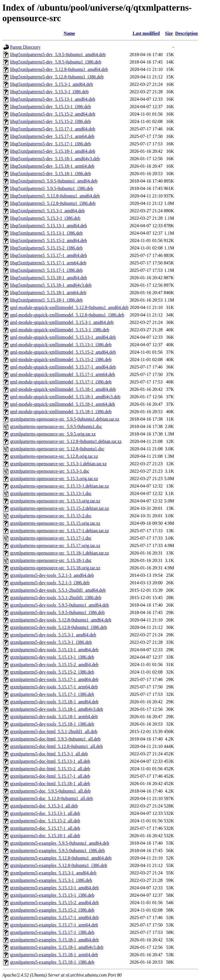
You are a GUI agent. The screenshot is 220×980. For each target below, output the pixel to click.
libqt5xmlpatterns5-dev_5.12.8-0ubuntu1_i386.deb (57, 77)
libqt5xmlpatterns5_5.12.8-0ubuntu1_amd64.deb (55, 196)
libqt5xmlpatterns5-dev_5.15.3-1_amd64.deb (51, 84)
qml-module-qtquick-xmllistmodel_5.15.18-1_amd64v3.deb (65, 397)
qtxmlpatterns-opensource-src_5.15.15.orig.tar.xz (55, 523)
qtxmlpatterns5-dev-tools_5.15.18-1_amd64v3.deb (57, 709)
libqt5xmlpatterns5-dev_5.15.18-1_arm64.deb (52, 166)
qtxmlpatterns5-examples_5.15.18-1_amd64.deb (54, 940)
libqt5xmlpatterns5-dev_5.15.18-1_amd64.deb (53, 151)
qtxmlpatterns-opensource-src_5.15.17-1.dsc (51, 538)
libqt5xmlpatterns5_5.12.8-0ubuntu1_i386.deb (53, 203)
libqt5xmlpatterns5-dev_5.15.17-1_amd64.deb (53, 129)
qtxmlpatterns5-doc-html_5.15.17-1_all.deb (50, 776)
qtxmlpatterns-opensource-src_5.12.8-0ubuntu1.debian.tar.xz (66, 441)
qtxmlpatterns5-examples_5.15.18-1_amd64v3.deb (57, 947)
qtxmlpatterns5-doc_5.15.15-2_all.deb (45, 821)
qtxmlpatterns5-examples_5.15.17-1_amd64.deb (54, 917)
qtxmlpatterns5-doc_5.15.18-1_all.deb (45, 836)
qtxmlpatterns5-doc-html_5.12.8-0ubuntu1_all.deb (56, 746)
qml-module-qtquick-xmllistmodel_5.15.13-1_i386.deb (61, 345)
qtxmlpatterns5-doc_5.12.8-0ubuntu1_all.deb (51, 798)
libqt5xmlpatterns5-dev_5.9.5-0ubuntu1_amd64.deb (58, 55)
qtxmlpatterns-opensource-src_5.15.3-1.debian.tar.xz (58, 464)
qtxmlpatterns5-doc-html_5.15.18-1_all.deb (50, 784)
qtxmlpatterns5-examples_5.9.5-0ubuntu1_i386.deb (57, 851)
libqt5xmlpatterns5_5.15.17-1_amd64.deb (49, 255)
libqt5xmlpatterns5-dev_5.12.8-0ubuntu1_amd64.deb (59, 69)
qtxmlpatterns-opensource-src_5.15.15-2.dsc (51, 516)
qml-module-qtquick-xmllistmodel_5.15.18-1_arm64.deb (63, 404)
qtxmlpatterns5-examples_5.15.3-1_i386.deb (51, 880)
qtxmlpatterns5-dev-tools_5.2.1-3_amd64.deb (52, 575)
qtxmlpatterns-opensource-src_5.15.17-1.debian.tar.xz (59, 531)
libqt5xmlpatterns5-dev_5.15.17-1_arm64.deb (52, 136)
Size (169, 33)
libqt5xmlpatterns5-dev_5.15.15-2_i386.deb (50, 121)
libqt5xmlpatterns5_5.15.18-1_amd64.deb (49, 278)
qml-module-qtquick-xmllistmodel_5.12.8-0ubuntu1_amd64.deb (69, 307)
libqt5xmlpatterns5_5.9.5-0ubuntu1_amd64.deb (54, 181)
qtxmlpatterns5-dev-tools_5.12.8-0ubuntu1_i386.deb (58, 627)
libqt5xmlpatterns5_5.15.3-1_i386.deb (45, 218)
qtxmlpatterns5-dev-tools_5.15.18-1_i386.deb (52, 724)
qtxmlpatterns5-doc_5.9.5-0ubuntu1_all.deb (50, 791)
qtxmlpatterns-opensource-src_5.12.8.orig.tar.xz (54, 456)
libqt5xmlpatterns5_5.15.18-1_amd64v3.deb (51, 285)
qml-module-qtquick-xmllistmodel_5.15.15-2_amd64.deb (63, 352)
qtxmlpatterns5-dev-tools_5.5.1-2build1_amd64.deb (58, 590)
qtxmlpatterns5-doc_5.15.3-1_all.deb (44, 806)
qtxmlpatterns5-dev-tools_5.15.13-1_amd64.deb (54, 650)
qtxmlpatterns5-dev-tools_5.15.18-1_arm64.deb (54, 717)
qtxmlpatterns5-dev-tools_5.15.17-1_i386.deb (52, 694)
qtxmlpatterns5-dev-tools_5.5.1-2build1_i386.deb (56, 598)
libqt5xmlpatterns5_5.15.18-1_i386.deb (46, 300)
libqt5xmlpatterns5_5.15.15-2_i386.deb (46, 248)
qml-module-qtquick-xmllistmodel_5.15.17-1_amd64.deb (63, 367)
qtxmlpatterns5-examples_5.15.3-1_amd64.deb (53, 873)
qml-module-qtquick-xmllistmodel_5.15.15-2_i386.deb (61, 360)
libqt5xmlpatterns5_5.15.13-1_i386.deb (46, 233)
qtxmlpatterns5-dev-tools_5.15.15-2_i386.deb (52, 672)
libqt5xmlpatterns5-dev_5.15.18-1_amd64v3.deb (55, 159)
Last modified (146, 33)
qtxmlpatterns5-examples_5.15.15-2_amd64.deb (54, 903)
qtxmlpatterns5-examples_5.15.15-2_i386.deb (52, 910)
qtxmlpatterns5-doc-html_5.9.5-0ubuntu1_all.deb (55, 739)
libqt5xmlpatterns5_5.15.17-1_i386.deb (46, 270)
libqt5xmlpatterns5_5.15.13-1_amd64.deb (49, 226)
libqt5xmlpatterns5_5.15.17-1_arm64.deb (48, 263)
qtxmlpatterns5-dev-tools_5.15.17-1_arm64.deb (54, 687)
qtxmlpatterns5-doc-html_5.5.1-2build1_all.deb (54, 731)
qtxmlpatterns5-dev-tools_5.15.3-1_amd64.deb (53, 635)
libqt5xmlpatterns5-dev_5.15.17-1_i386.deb (50, 144)
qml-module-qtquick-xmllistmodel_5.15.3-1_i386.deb (60, 330)
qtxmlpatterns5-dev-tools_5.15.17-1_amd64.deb (54, 679)
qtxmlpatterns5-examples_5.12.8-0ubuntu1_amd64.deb (61, 858)
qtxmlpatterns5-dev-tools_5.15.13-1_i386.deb (52, 657)
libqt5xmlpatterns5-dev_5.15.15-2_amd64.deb (53, 114)
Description (186, 33)
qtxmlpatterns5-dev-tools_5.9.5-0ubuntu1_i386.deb (57, 612)
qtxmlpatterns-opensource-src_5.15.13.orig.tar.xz (55, 501)
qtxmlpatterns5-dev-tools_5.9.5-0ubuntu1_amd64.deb (59, 605)
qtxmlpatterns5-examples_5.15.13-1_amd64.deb (54, 888)
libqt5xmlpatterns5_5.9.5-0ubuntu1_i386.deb (52, 188)
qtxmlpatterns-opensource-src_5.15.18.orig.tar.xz (55, 568)
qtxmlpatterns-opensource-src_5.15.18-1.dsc (51, 560)
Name (69, 33)
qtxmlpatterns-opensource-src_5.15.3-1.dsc (50, 471)
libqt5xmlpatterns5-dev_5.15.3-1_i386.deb (49, 92)
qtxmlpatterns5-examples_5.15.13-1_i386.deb (52, 895)
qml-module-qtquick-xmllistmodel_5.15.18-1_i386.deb (61, 412)
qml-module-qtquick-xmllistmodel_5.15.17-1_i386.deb (61, 382)
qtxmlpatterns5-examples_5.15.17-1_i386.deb (52, 932)
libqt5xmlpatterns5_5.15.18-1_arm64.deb (48, 293)
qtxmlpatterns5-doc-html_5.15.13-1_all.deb (50, 761)
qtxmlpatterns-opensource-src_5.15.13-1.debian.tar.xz (59, 486)
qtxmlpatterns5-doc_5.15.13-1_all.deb (45, 813)
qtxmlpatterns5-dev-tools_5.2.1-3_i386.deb (50, 583)
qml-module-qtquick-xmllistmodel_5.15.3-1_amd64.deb (62, 322)
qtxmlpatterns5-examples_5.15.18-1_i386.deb (52, 962)
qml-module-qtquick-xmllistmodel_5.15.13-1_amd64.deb (63, 337)
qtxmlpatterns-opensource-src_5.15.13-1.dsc (51, 493)
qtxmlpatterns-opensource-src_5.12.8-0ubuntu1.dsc (57, 449)
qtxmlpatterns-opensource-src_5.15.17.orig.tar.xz (55, 546)
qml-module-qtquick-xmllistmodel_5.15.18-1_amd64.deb (63, 389)
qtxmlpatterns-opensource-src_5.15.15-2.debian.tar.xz (59, 508)
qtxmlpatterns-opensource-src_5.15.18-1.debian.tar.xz (59, 553)
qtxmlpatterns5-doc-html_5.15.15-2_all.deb (50, 769)
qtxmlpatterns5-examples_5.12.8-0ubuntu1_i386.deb (59, 865)
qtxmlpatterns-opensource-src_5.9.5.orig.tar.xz (53, 434)
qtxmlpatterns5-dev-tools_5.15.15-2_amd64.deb (54, 665)
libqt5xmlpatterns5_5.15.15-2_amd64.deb (49, 240)
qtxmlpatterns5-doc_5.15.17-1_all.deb (45, 828)
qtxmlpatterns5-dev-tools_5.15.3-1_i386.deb (51, 642)
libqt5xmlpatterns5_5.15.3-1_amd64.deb (47, 211)
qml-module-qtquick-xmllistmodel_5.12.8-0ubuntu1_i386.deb (67, 315)
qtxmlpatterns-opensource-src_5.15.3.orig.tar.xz (54, 479)
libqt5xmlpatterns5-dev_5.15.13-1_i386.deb (50, 107)
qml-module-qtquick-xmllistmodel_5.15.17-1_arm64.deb (63, 374)
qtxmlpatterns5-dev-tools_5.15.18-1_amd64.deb (54, 702)
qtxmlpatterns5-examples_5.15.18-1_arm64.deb (54, 955)
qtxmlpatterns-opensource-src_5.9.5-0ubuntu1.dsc (56, 426)
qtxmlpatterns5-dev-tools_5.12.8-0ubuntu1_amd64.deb (61, 620)
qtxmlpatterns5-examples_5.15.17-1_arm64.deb (54, 925)
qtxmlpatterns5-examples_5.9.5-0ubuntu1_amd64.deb (60, 843)
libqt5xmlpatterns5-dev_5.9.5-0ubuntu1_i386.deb (56, 62)
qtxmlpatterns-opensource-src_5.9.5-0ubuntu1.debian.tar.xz (65, 419)
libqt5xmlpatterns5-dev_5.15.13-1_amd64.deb (53, 99)
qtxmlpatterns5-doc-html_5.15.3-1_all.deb (49, 754)
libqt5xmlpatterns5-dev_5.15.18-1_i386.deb (50, 174)
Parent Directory (25, 47)
